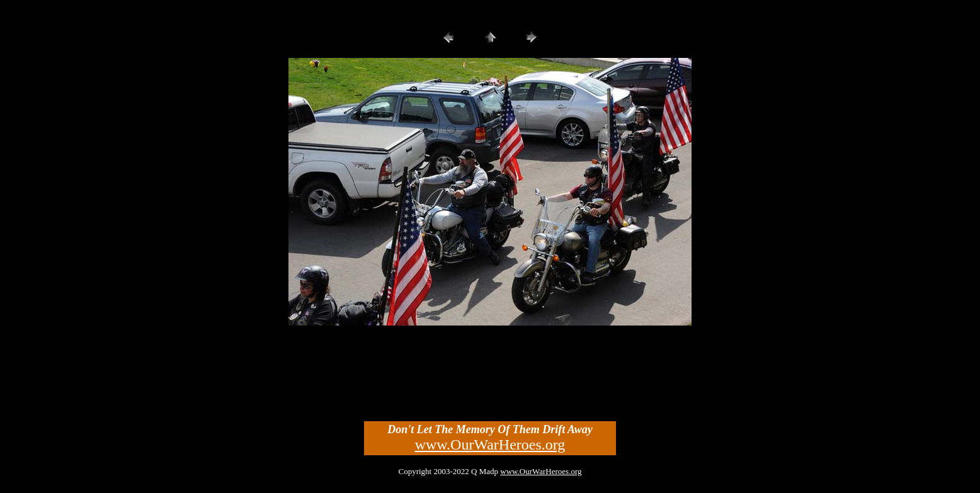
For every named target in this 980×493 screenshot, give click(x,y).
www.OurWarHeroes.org (490, 445)
